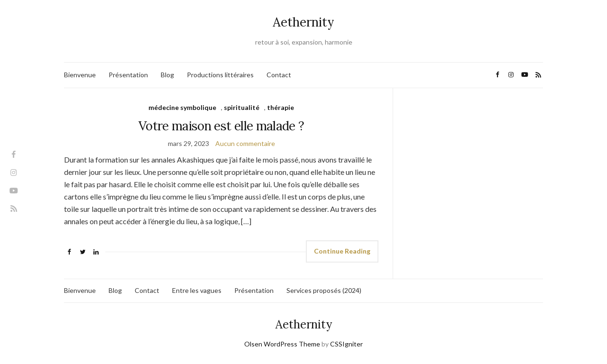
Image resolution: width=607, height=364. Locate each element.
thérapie (281, 107)
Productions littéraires (220, 75)
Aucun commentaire (245, 143)
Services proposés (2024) (324, 290)
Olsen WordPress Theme (282, 344)
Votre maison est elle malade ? (221, 126)
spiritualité (242, 107)
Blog (167, 75)
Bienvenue (80, 75)
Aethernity (303, 22)
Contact (279, 75)
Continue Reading (342, 251)
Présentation (128, 75)
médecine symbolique (182, 107)
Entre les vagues (197, 290)
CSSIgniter (346, 344)
